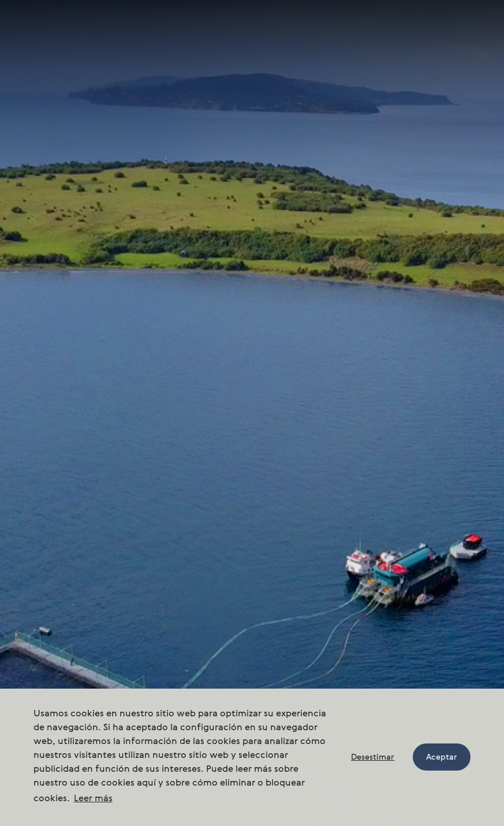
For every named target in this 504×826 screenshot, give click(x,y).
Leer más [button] (93, 799)
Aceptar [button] (442, 757)
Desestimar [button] (373, 757)
